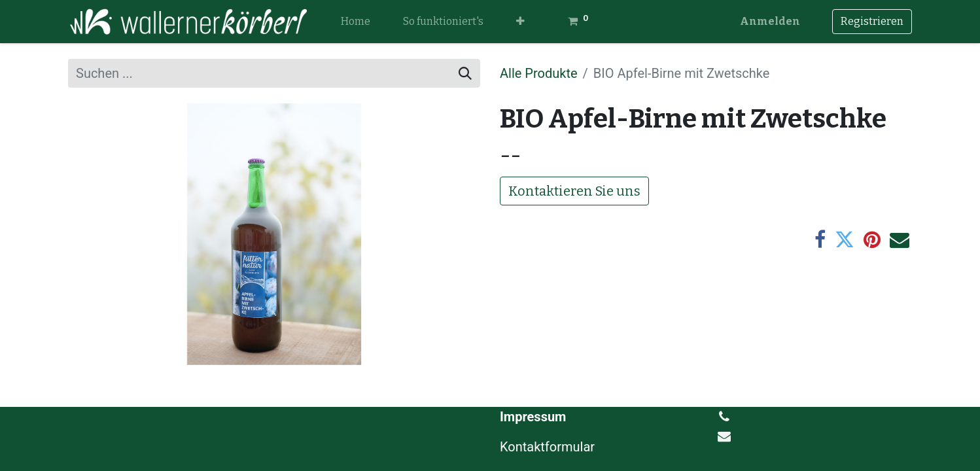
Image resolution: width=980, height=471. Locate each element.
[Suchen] (465, 73)
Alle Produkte (539, 73)
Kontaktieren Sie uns (574, 191)
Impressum (533, 417)
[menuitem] (356, 22)
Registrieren (872, 21)
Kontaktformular (549, 447)
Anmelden (770, 21)
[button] (520, 22)
